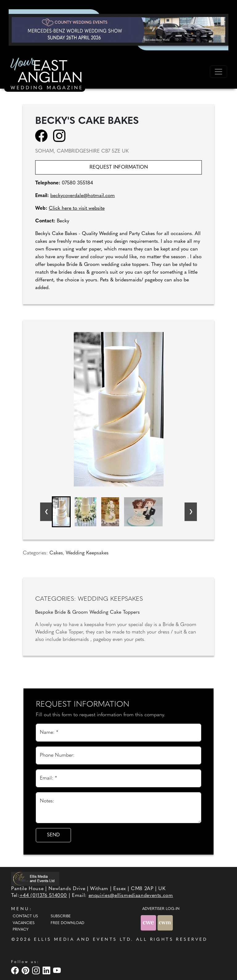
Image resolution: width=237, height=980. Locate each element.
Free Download (67, 923)
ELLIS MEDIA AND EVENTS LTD (82, 940)
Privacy (21, 930)
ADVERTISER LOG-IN (161, 909)
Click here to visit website (77, 208)
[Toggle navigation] (218, 72)
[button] (61, 512)
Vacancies (24, 923)
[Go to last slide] (46, 512)
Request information (119, 167)
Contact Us (25, 916)
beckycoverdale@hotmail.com (83, 196)
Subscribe (61, 916)
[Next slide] (191, 512)
